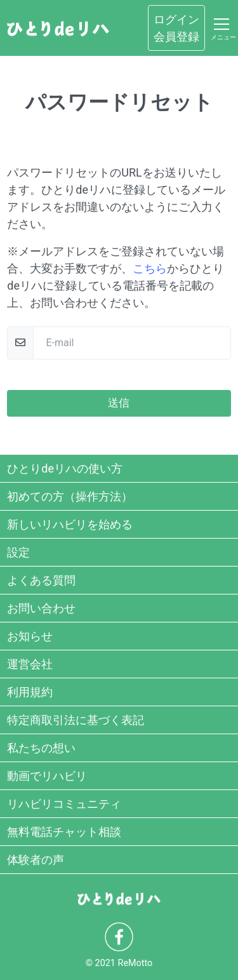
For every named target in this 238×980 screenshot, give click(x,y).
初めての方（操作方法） (70, 496)
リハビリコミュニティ (64, 804)
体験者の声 (36, 860)
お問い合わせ (41, 608)
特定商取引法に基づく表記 (76, 720)
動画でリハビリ (47, 776)
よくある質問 (41, 580)
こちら (150, 268)
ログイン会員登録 (176, 28)
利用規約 (30, 692)
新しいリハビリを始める (70, 524)
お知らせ (30, 636)
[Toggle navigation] (221, 28)
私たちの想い (41, 748)
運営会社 (30, 664)
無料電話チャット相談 (64, 832)
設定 (18, 552)
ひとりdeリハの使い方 (65, 468)
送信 (119, 403)
